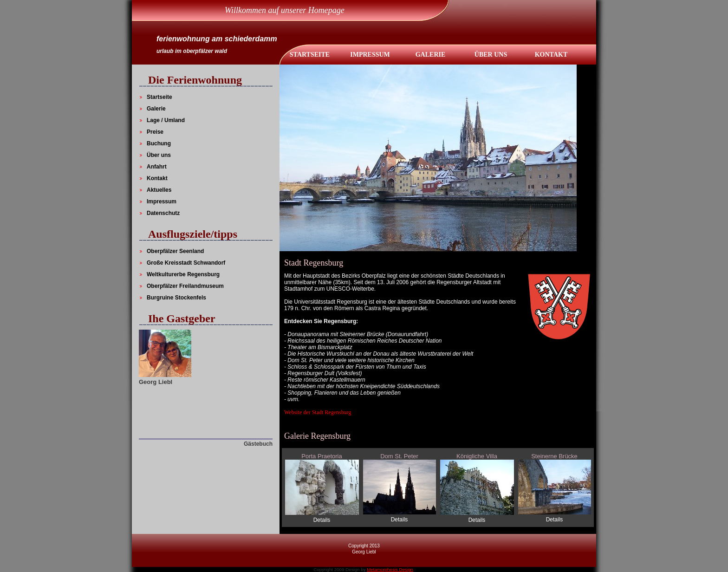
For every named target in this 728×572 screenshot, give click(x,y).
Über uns (159, 155)
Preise (155, 132)
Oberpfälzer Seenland (175, 251)
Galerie (431, 55)
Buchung (159, 143)
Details (322, 520)
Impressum (162, 201)
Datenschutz (163, 213)
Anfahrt (157, 167)
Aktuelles (159, 190)
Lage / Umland (166, 120)
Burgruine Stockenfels (176, 298)
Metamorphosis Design (390, 569)
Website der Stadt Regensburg (318, 412)
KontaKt (551, 55)
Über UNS (491, 55)
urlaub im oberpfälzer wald (192, 51)
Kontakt (157, 178)
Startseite (310, 55)
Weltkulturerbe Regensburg (183, 274)
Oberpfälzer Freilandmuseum (185, 286)
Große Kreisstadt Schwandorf (186, 263)
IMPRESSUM (370, 55)
